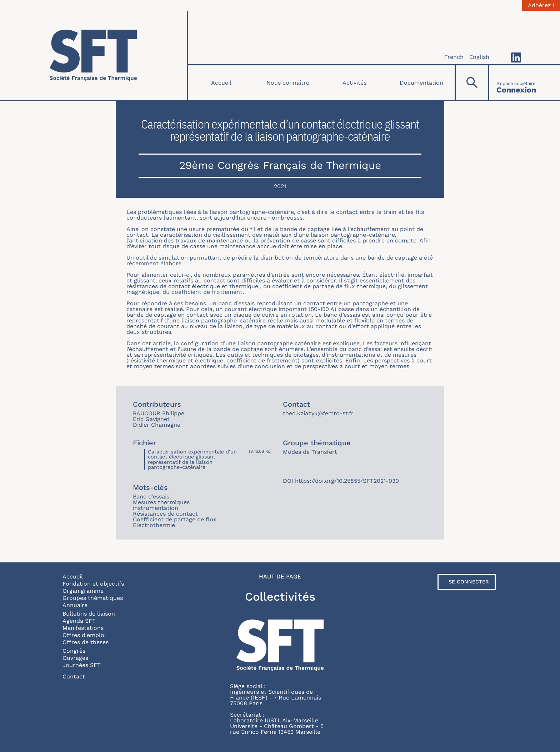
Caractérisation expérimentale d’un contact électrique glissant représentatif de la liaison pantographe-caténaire (192, 459)
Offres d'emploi (84, 635)
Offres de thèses (86, 642)
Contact (74, 676)
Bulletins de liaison (89, 614)
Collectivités (280, 597)
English (479, 57)
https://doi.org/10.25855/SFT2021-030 (347, 481)
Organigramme (83, 591)
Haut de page (280, 577)
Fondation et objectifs (93, 584)
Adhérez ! (541, 5)
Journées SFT (82, 665)
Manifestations (83, 628)
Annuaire (75, 605)
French (454, 57)
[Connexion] (516, 83)
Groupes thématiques (93, 598)
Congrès (74, 651)
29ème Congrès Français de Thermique (280, 165)
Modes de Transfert (310, 452)
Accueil (221, 83)
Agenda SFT (79, 621)
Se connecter (469, 582)
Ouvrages (75, 658)
